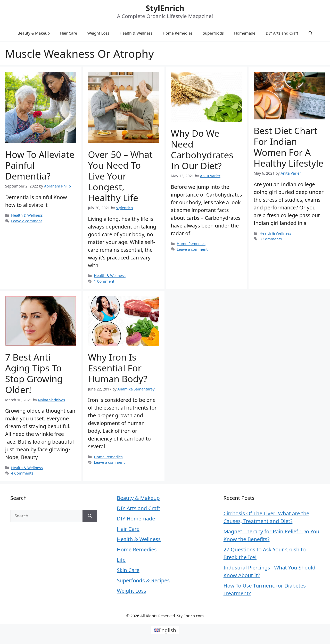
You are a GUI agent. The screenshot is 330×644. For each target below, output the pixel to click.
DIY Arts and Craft (282, 33)
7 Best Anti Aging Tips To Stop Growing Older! (34, 373)
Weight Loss (98, 33)
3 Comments (271, 239)
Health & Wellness (136, 33)
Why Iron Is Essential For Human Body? (118, 368)
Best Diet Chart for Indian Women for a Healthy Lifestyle (289, 147)
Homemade (245, 33)
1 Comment (104, 281)
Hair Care (69, 33)
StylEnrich (165, 8)
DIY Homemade (136, 519)
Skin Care (128, 570)
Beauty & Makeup (34, 33)
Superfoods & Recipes (143, 580)
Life (121, 560)
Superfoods (213, 33)
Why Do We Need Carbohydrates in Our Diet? (202, 149)
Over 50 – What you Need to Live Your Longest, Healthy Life (120, 176)
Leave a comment (27, 221)
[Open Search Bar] (311, 33)
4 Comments (22, 473)
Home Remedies (178, 33)
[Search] (90, 516)
